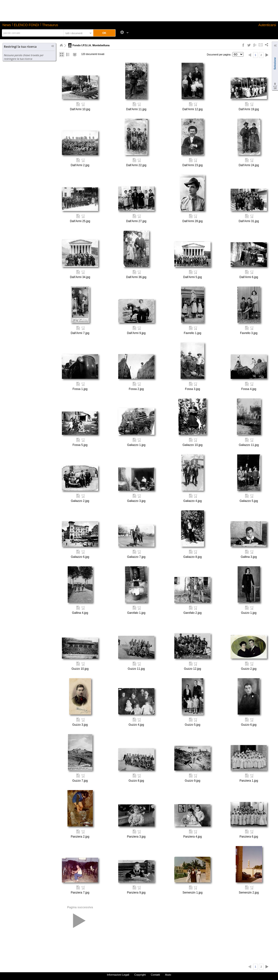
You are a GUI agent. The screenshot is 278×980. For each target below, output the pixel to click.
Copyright (140, 975)
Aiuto (168, 975)
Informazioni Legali (118, 975)
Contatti (155, 975)
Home (61, 45)
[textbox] (32, 33)
